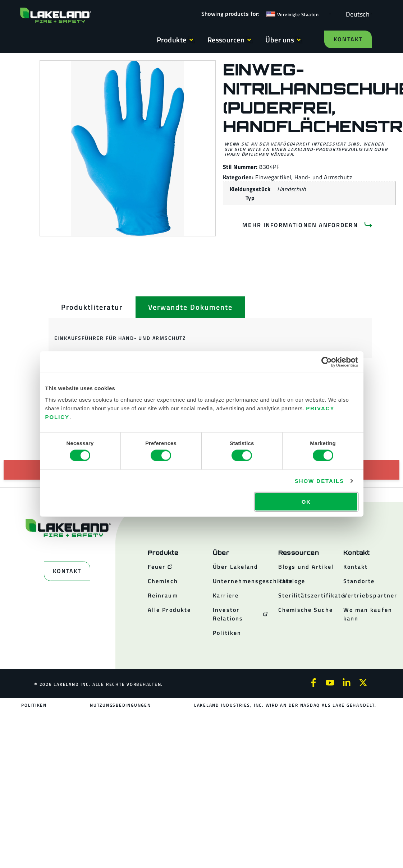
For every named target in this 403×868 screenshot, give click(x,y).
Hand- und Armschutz (323, 177)
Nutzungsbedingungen (120, 705)
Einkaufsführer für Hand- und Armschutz (120, 338)
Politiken (34, 705)
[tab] (92, 307)
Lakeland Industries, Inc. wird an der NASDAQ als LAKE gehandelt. (285, 705)
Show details (319, 481)
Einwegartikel (273, 177)
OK (306, 501)
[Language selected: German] (356, 14)
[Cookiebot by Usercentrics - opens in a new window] (327, 362)
